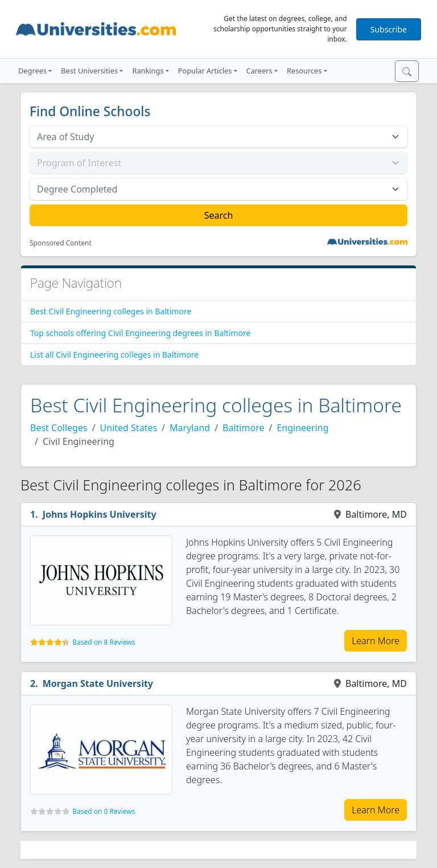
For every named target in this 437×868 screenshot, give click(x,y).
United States (129, 428)
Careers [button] (259, 71)
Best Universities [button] (89, 71)
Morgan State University (98, 683)
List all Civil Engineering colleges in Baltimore (114, 355)
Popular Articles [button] (205, 71)
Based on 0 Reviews (104, 811)
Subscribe (389, 29)
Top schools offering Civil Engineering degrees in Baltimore (140, 333)
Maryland (190, 428)
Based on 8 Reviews (104, 642)
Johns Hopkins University (100, 514)
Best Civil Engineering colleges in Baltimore (111, 311)
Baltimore (243, 428)
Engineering (302, 428)
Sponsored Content (61, 243)
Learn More (376, 641)
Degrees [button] (32, 71)
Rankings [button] (148, 71)
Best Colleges (59, 428)
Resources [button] (304, 71)
